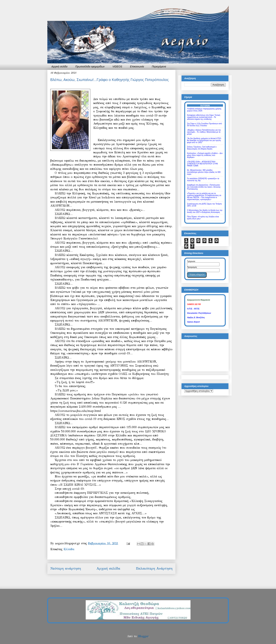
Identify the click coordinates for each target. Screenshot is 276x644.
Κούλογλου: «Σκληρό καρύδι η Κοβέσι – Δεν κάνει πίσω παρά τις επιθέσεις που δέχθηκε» (205, 155)
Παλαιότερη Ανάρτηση (154, 568)
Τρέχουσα (191, 261)
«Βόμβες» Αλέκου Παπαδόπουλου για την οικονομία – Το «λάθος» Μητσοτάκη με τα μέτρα (204, 132)
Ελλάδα (69, 549)
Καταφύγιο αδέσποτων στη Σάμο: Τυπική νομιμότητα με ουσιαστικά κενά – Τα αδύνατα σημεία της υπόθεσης (204, 117)
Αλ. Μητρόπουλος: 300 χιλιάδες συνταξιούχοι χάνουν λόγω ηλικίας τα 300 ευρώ (204, 172)
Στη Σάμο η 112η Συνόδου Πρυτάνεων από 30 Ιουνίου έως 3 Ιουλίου (204, 125)
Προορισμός (192, 267)
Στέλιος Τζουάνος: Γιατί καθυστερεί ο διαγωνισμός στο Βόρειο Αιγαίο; (202, 148)
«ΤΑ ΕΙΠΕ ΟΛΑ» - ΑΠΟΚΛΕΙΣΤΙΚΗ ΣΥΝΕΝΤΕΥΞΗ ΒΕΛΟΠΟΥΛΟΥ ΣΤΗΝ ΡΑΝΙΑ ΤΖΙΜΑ (202, 164)
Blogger (143, 636)
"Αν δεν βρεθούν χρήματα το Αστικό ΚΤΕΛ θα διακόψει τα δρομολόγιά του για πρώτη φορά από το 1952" (204, 140)
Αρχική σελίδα (59, 67)
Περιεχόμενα (159, 67)
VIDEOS (117, 67)
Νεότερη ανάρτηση (66, 568)
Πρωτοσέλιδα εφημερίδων (90, 67)
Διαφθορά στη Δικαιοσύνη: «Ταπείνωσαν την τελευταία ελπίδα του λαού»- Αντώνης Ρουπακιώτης (204, 187)
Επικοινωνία (137, 67)
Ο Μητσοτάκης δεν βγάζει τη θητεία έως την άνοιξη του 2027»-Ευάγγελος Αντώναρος (205, 211)
